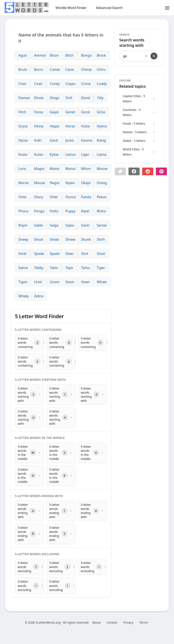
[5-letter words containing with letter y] (61, 361)
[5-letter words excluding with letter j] (61, 567)
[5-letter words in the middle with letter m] (29, 453)
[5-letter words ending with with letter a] (29, 511)
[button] (120, 171)
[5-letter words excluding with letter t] (29, 567)
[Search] (154, 56)
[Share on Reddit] (148, 171)
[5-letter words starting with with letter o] (92, 395)
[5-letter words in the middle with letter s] (61, 453)
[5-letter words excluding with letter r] (92, 567)
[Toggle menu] (167, 8)
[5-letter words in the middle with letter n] (92, 453)
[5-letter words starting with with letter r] (61, 395)
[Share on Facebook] (134, 171)
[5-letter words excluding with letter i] (61, 586)
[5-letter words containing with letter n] (92, 343)
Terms (143, 622)
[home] (27, 8)
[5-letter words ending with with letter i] (61, 511)
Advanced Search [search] (109, 8)
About (96, 622)
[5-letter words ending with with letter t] (61, 534)
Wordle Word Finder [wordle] (71, 8)
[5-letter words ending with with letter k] (29, 534)
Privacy (128, 622)
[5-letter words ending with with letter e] (92, 511)
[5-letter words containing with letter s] (29, 343)
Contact (112, 622)
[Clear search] (146, 56)
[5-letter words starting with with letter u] (29, 418)
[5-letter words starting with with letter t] (29, 395)
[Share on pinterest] (161, 171)
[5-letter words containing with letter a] (61, 343)
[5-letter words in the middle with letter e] (61, 476)
